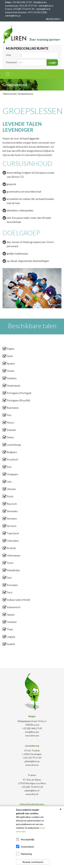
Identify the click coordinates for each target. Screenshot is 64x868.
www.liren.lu (32, 765)
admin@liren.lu (46, 6)
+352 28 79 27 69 (28, 6)
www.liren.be (32, 735)
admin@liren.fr (43, 9)
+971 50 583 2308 (37, 12)
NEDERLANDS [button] (53, 19)
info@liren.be (40, 2)
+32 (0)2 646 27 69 (22, 2)
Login (52, 62)
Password (11, 62)
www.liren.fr (32, 794)
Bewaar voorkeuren (33, 862)
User (9, 55)
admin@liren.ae (13, 16)
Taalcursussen (9, 94)
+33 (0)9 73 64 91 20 (24, 9)
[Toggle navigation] (8, 74)
